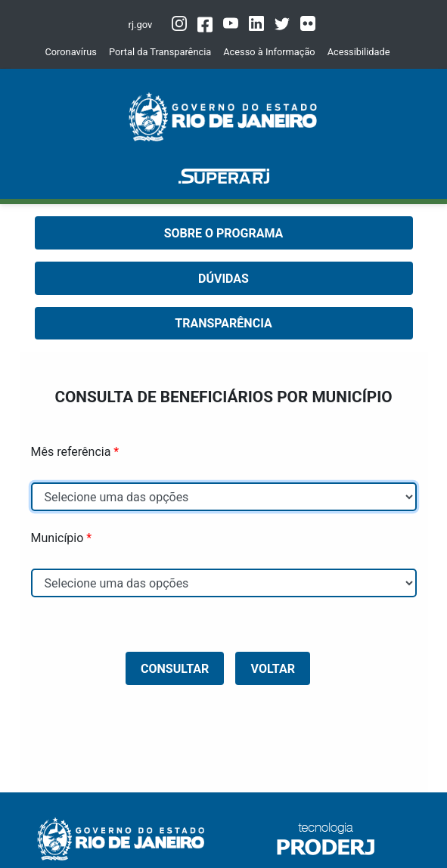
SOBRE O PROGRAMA (224, 233)
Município (57, 538)
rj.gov (141, 25)
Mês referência (71, 452)
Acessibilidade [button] (359, 52)
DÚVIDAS (223, 279)
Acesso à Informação (269, 52)
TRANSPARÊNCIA (223, 323)
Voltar (273, 669)
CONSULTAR (175, 669)
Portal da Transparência (160, 52)
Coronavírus (70, 52)
